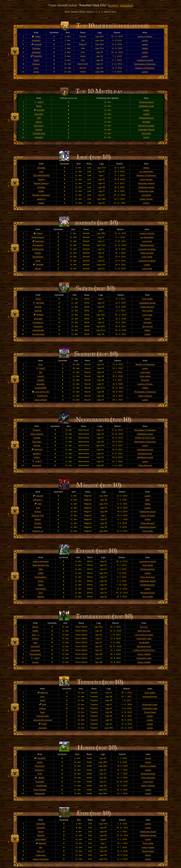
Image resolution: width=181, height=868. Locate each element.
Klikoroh (44, 693)
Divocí (148, 855)
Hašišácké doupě (145, 60)
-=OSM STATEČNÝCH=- (144, 650)
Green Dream (146, 179)
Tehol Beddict (40, 790)
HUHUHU (35, 646)
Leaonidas (35, 650)
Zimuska (36, 48)
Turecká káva (39, 133)
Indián (41, 573)
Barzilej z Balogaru (41, 195)
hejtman (38, 311)
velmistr (39, 130)
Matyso (39, 122)
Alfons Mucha (37, 434)
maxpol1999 (38, 330)
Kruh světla (147, 257)
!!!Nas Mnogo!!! (147, 307)
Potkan (38, 512)
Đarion (38, 269)
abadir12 (37, 454)
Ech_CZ (41, 851)
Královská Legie (146, 106)
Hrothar (37, 438)
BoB (148, 500)
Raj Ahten (37, 442)
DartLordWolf (41, 400)
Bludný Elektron (41, 183)
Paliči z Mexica (145, 396)
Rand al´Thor (38, 516)
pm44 (42, 700)
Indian (41, 203)
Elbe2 (41, 585)
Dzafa (44, 724)
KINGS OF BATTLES (145, 438)
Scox (36, 68)
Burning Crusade (146, 126)
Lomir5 (41, 376)
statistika (126, 5)
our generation (146, 171)
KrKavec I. (38, 500)
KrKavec (36, 64)
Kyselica (41, 187)
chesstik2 (36, 40)
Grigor (37, 457)
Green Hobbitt (144, 654)
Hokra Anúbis (148, 847)
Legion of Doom (145, 36)
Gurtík (36, 72)
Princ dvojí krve (148, 577)
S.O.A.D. (144, 627)
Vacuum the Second (42, 720)
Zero (41, 593)
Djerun (35, 627)
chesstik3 (36, 52)
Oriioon (35, 639)
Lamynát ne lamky (147, 249)
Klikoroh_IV (38, 531)
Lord (41, 171)
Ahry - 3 (35, 635)
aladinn (41, 179)
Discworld (146, 133)
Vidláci (145, 48)
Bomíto (38, 307)
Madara (40, 315)
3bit (41, 372)
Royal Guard (150, 712)
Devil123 (38, 449)
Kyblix (41, 191)
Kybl (39, 118)
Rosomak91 (35, 654)
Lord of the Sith (42, 392)
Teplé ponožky (147, 253)
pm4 (42, 697)
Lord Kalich (41, 589)
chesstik (38, 44)
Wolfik (35, 631)
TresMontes (42, 396)
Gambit (41, 380)
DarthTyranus (38, 237)
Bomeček (37, 465)
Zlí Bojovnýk (38, 249)
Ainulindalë (144, 642)
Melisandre (40, 793)
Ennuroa (145, 380)
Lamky (145, 40)
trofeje (114, 5)
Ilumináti (146, 122)
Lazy (35, 642)
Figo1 (38, 299)
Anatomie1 (41, 855)
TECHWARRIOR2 (41, 175)
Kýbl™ (41, 102)
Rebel (39, 106)
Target (36, 60)
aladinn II (41, 199)
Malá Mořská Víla (41, 565)
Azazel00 (40, 782)
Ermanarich (38, 245)
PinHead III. (38, 322)
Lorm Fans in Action (144, 635)
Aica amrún (147, 326)
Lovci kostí (147, 241)
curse (38, 261)
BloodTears (38, 257)
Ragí (42, 712)
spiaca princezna (41, 561)
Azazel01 (41, 384)
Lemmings (146, 195)
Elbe (41, 569)
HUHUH (41, 835)
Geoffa (38, 253)
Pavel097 (38, 56)
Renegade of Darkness (145, 64)
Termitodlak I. (41, 577)
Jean (39, 504)
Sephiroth (39, 241)
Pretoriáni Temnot (146, 130)
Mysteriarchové (146, 102)
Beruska (40, 303)
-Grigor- (35, 662)
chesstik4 (38, 319)
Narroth (41, 597)
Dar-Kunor (39, 126)
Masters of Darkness (145, 68)
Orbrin (38, 36)
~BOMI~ (41, 778)
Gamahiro (38, 326)
